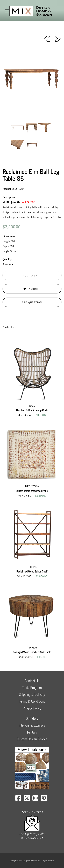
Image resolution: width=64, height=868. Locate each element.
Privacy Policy (32, 708)
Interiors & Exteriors (32, 725)
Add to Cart (32, 275)
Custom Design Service (32, 739)
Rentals (32, 732)
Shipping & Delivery (32, 694)
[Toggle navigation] (7, 11)
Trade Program (32, 687)
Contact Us (32, 681)
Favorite (32, 289)
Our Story (32, 718)
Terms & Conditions (32, 701)
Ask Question (32, 302)
